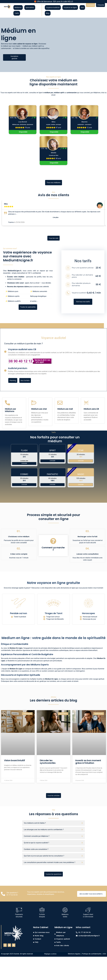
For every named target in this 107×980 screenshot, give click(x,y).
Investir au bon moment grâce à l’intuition (88, 762)
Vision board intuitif (15, 760)
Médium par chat (39, 409)
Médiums (18, 7)
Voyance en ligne (70, 7)
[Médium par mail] (60, 403)
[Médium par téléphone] (7, 403)
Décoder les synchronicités (48, 762)
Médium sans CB (91, 409)
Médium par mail (65, 409)
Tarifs (17, 13)
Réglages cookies (50, 954)
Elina (6, 204)
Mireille (54, 153)
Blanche (84, 122)
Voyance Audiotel (53, 7)
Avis (82, 7)
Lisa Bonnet (23, 122)
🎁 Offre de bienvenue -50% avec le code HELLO (53, 1)
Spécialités (30, 7)
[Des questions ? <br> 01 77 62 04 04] (3, 894)
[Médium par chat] (34, 403)
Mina (53, 122)
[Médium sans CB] (86, 403)
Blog (48, 13)
